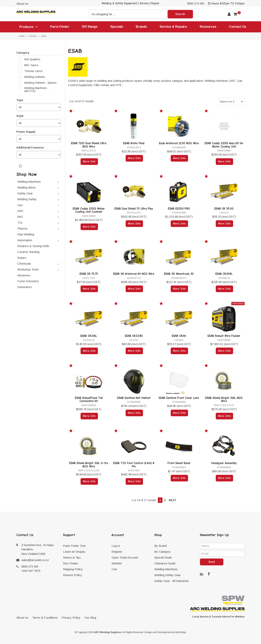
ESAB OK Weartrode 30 (179, 274)
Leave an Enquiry (74, 552)
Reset (20, 166)
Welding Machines (166, 569)
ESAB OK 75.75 (89, 274)
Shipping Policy (73, 569)
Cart (114, 569)
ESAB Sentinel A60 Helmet (134, 398)
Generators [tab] (25, 287)
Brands (141, 27)
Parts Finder (60, 27)
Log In (116, 546)
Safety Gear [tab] (25, 193)
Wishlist (117, 563)
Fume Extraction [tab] (28, 281)
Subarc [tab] (22, 258)
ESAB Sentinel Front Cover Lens (179, 398)
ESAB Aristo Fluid (134, 143)
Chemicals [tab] (24, 264)
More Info (89, 161)
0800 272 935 (196, 3)
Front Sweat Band (179, 463)
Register (117, 552)
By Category (162, 552)
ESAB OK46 (179, 336)
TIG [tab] (20, 223)
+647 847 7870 (31, 571)
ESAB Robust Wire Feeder (224, 336)
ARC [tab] (20, 211)
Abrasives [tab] (24, 275)
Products (26, 27)
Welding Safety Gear (167, 575)
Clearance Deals (165, 563)
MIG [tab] (20, 217)
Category (23, 53)
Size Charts (71, 563)
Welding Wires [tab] (27, 187)
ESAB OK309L (224, 274)
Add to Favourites (71, 112)
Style (20, 116)
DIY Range (90, 27)
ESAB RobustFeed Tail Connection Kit (89, 400)
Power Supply (26, 132)
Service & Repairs (173, 27)
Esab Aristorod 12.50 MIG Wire (179, 143)
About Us (22, 4)
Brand (33, 36)
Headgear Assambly (224, 463)
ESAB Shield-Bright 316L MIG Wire (224, 400)
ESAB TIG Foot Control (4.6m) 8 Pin (134, 465)
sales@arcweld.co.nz (35, 560)
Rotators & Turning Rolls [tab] (33, 246)
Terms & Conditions (45, 618)
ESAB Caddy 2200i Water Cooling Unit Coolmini (89, 210)
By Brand (160, 546)
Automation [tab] (25, 240)
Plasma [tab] (22, 228)
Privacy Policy (71, 618)
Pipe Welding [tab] (26, 234)
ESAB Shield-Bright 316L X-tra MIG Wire (89, 465)
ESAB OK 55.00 (224, 209)
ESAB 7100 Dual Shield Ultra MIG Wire (89, 145)
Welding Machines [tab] (29, 182)
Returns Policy (73, 575)
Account (229, 14)
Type (20, 100)
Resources (208, 27)
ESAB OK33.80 (134, 336)
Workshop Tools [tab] (28, 269)
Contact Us (238, 27)
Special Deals (163, 557)
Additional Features (30, 148)
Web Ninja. (181, 632)
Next (173, 500)
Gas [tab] (20, 205)
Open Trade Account (125, 557)
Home (22, 36)
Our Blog (90, 618)
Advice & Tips (72, 557)
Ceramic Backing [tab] (28, 252)
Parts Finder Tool (74, 546)
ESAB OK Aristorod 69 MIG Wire (134, 274)
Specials (117, 27)
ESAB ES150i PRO (179, 209)
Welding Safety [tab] (27, 199)
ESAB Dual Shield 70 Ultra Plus (134, 209)
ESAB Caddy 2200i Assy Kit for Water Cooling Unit (224, 145)
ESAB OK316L (89, 336)
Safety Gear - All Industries (172, 581)
